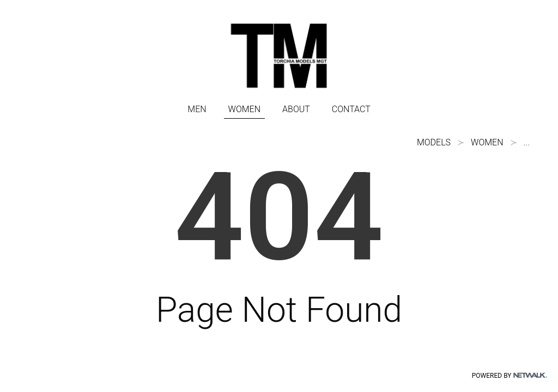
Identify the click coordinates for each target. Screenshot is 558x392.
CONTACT (351, 109)
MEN (197, 109)
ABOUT (296, 109)
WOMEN (244, 109)
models (434, 142)
